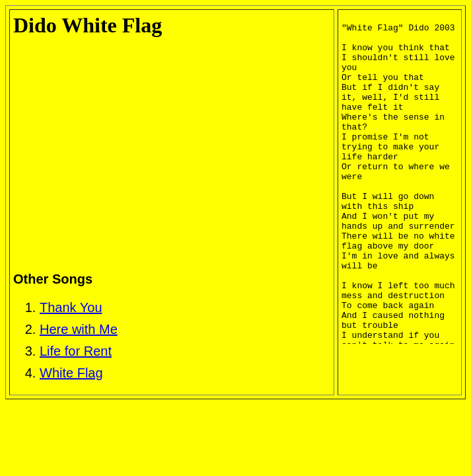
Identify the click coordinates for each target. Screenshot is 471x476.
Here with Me (79, 329)
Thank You (71, 307)
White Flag (71, 373)
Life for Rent (76, 351)
